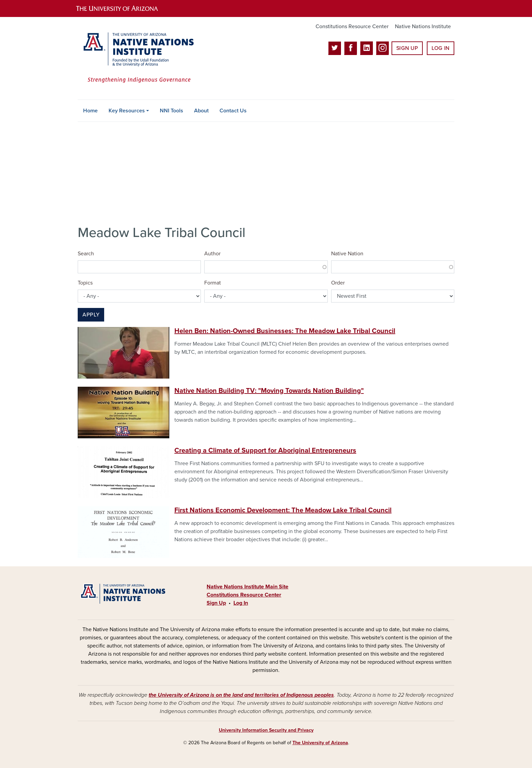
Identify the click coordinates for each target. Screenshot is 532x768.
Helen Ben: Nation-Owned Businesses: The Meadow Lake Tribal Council (285, 331)
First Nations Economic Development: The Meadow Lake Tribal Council (283, 510)
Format (213, 283)
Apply (91, 315)
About (201, 111)
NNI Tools (172, 111)
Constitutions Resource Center (352, 26)
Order (338, 283)
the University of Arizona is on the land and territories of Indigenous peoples (241, 695)
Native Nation (347, 254)
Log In (441, 48)
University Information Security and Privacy (266, 730)
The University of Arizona (320, 743)
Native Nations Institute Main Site (248, 587)
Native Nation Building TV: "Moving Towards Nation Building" (269, 391)
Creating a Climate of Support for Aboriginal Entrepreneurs (265, 451)
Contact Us (233, 111)
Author (212, 254)
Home (90, 111)
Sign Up (407, 48)
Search (86, 254)
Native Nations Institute (423, 26)
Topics (85, 283)
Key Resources (127, 111)
